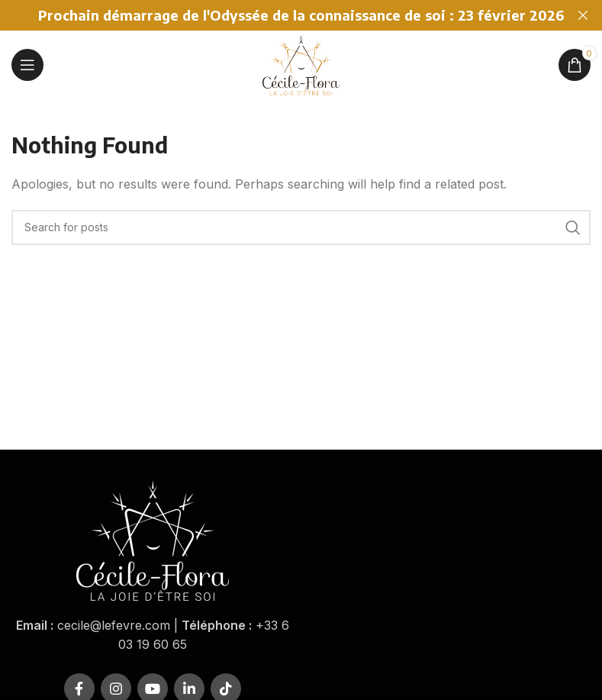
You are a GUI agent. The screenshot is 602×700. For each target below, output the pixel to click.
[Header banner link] (278, 15)
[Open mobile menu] (27, 65)
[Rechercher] (301, 227)
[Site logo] (301, 63)
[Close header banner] (583, 15)
